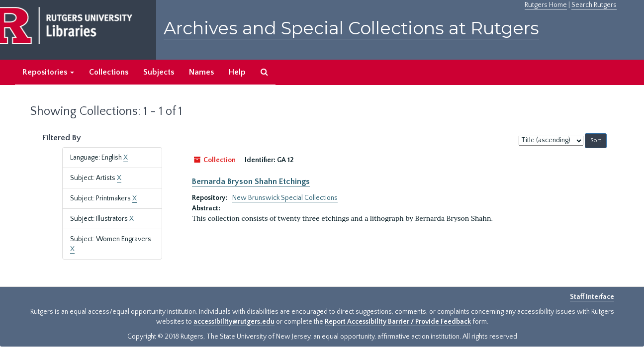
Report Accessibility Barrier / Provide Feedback (398, 322)
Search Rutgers (594, 5)
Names (201, 72)
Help (237, 72)
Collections (109, 72)
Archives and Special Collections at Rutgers (351, 28)
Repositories (48, 72)
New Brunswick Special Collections (285, 198)
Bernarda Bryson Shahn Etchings (251, 181)
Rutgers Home (546, 5)
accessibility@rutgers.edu (234, 322)
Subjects (159, 72)
